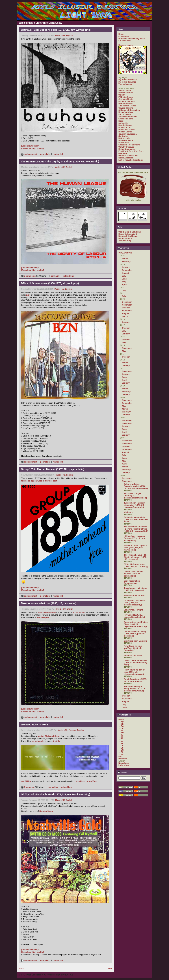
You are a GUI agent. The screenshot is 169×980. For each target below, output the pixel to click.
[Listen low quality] (30, 146)
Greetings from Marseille (136, 641)
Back (21, 968)
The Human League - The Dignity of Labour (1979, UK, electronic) (136, 557)
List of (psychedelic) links (131, 160)
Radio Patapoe (125, 238)
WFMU (122, 95)
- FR (121, 730)
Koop (121, 121)
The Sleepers (43, 617)
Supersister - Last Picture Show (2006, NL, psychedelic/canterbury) (136, 624)
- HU (122, 733)
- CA (122, 726)
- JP (121, 741)
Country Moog (46, 811)
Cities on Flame (126, 119)
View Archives (125, 253)
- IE (121, 735)
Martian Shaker (126, 104)
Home (121, 34)
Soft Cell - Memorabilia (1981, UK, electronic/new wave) (136, 519)
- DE (122, 728)
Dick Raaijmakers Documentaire (132, 582)
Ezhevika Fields (126, 140)
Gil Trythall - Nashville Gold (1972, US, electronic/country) (134, 603)
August (125, 273)
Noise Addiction (126, 158)
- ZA (121, 752)
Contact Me (124, 36)
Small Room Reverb (128, 117)
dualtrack (123, 153)
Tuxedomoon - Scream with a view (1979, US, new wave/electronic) (135, 505)
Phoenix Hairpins (127, 101)
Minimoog (129, 512)
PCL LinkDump (126, 97)
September (127, 270)
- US (64, 609)
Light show (124, 765)
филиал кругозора (127, 134)
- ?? (121, 754)
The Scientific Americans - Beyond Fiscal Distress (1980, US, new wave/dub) (136, 529)
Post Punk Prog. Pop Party (131, 151)
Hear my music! (126, 45)
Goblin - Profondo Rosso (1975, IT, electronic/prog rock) (136, 663)
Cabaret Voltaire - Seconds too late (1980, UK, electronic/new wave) (136, 486)
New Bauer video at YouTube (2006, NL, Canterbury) (133, 648)
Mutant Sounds (126, 93)
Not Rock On (124, 127)
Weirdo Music (125, 91)
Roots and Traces (127, 130)
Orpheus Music (126, 99)
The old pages (125, 84)
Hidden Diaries (125, 132)
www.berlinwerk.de (47, 612)
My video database (127, 82)
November (127, 305)
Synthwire (123, 136)
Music (58, 36)
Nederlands (124, 763)
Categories (124, 715)
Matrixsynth (124, 138)
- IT (121, 739)
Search (123, 773)
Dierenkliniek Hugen (128, 236)
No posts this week (133, 655)
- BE (122, 724)
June (124, 279)
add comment (29, 154)
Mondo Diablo (125, 125)
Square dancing (126, 108)
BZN (28, 295)
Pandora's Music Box (128, 156)
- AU (122, 722)
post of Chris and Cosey (49, 736)
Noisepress (124, 143)
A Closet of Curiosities (129, 110)
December (127, 302)
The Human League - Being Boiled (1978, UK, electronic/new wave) (135, 689)
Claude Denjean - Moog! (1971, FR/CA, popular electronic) (135, 634)
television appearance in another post (39, 481)
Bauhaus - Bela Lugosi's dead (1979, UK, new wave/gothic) (135, 548)
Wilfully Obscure (126, 147)
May (124, 282)
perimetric (123, 123)
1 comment (28, 787)
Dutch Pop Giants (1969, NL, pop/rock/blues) (135, 680)
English (69, 36)
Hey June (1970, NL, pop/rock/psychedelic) (134, 616)
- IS (121, 737)
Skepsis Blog (125, 240)
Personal (72, 730)
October (126, 267)
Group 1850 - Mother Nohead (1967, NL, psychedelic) (134, 574)
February (126, 261)
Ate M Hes (26, 781)
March (125, 259)
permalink (45, 154)
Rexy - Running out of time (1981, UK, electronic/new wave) (134, 672)
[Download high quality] (33, 148)
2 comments (29, 276)
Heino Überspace (127, 149)
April (124, 285)
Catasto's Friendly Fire (129, 145)
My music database (128, 80)
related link (58, 154)
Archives (123, 248)
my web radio (38, 741)
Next (110, 968)
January (126, 334)
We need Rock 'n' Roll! (135, 595)
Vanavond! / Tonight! (134, 610)
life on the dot (125, 114)
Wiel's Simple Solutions (130, 232)
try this (57, 741)
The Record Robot (127, 106)
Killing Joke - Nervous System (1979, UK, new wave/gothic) (135, 538)
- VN (122, 750)
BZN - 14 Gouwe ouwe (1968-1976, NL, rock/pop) (136, 565)
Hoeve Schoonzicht (128, 234)
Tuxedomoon (78, 612)
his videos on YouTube (86, 781)
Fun (120, 757)
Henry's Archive (126, 112)
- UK (63, 36)
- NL (62, 289)
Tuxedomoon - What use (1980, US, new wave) (135, 589)
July (124, 276)
